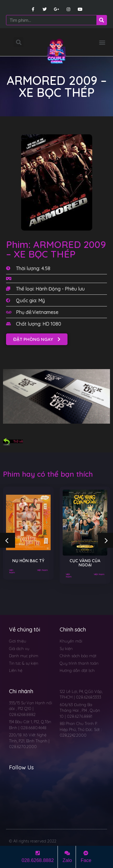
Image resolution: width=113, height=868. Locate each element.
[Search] (102, 20)
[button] (102, 42)
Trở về (13, 441)
